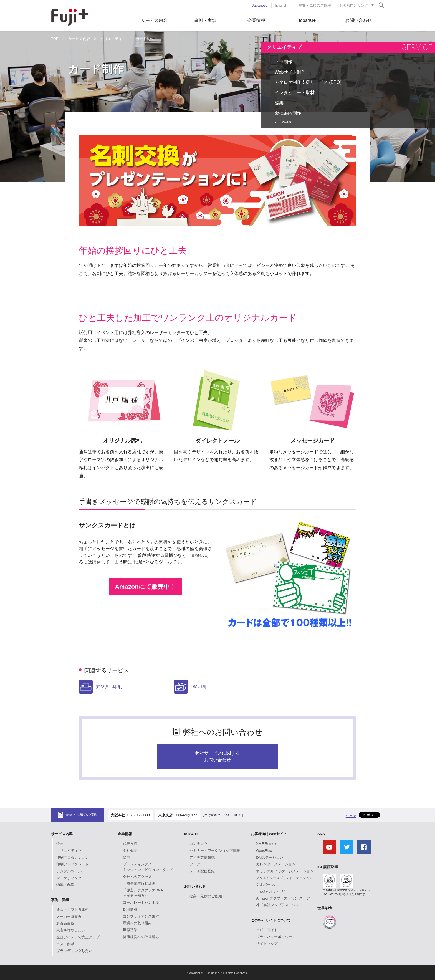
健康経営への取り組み (141, 937)
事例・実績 (205, 20)
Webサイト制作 (290, 72)
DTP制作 (284, 62)
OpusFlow (264, 851)
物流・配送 (65, 885)
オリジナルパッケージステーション (285, 871)
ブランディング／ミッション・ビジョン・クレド (148, 867)
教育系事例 (65, 924)
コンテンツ (198, 844)
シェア (351, 816)
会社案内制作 (288, 113)
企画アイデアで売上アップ (78, 937)
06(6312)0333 (139, 815)
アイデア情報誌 (202, 858)
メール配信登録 (202, 871)
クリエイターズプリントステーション (284, 878)
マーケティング (69, 878)
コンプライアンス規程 (141, 916)
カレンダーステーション (276, 864)
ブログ (195, 864)
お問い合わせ (358, 20)
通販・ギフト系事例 (73, 910)
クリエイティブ (113, 39)
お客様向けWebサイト (269, 834)
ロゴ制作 (284, 123)
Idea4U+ (308, 20)
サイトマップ (267, 944)
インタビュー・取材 (295, 93)
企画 (60, 844)
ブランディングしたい (74, 951)
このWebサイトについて (271, 920)
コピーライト (267, 930)
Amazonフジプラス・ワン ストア (283, 898)
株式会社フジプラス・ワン (278, 905)
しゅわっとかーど (270, 891)
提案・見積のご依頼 (315, 5)
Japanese (260, 5)
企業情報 (256, 20)
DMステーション (270, 858)
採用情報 (130, 909)
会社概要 (130, 851)
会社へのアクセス (137, 877)
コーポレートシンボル (141, 902)
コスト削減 (65, 944)
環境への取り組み (137, 923)
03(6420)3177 (186, 815)
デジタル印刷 (100, 687)
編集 (279, 103)
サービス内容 (154, 20)
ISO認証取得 (328, 867)
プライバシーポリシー (274, 937)
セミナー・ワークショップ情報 (215, 851)
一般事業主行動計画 (139, 883)
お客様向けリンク (354, 5)
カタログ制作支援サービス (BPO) (308, 82)
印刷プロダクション (73, 858)
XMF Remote (267, 844)
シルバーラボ (267, 884)
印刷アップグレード (73, 864)
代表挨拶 (130, 844)
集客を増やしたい (71, 930)
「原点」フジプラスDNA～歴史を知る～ (143, 893)
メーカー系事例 (69, 917)
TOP (55, 39)
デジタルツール (69, 871)
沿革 (127, 858)
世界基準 (130, 930)
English (281, 5)
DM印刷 (190, 687)
